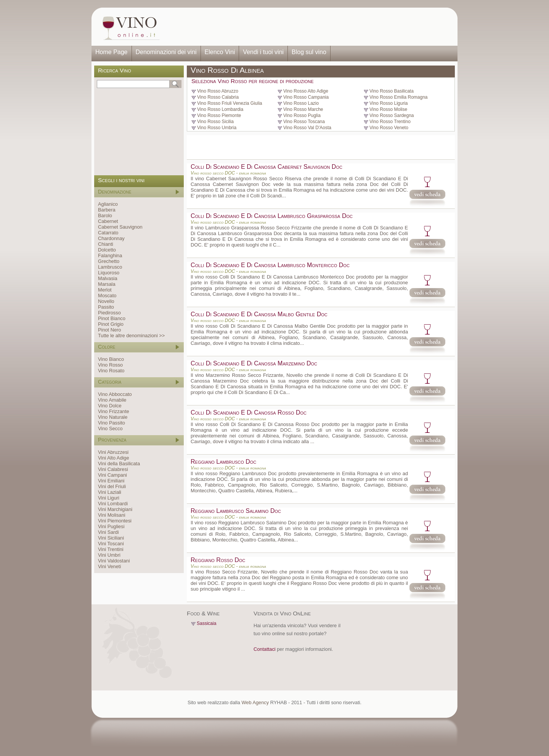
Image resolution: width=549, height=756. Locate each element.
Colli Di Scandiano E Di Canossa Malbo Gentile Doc (259, 314)
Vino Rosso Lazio (301, 103)
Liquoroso (109, 273)
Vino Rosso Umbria (217, 128)
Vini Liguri (109, 498)
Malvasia (108, 278)
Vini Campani (112, 475)
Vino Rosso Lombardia (220, 109)
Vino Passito (112, 423)
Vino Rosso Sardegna (392, 115)
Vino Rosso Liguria (389, 103)
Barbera (107, 210)
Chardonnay (111, 238)
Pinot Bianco (112, 318)
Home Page (112, 52)
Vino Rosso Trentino (390, 122)
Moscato (107, 296)
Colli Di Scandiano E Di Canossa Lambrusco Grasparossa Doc (272, 216)
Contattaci (265, 649)
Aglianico (108, 204)
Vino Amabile (112, 400)
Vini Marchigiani (115, 509)
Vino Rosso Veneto (389, 128)
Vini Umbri (109, 555)
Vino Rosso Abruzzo (218, 91)
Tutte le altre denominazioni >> (131, 336)
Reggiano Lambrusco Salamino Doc (236, 511)
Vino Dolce (110, 406)
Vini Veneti (109, 566)
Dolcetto (107, 250)
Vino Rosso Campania (306, 97)
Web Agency (255, 702)
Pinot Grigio (111, 324)
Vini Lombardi (113, 504)
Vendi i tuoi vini (263, 52)
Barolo (105, 215)
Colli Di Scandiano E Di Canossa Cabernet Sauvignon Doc (266, 167)
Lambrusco (110, 267)
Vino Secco (110, 428)
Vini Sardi (108, 532)
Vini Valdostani (114, 561)
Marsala (107, 284)
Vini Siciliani (111, 538)
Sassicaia (206, 623)
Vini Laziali (110, 492)
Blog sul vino (309, 52)
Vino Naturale (113, 417)
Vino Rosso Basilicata (392, 91)
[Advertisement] (311, 27)
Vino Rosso (110, 365)
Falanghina (110, 255)
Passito (106, 307)
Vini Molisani (112, 515)
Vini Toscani (111, 544)
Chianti (106, 244)
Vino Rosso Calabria (218, 97)
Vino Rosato (111, 371)
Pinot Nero (109, 330)
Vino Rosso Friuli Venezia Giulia (230, 103)
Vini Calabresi (113, 469)
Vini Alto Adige (114, 458)
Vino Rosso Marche (303, 109)
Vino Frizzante (114, 411)
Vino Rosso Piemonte (219, 115)
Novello (106, 301)
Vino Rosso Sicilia (215, 122)
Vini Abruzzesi (113, 452)
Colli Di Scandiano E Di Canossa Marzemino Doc (254, 363)
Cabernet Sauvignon (120, 227)
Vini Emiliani (111, 481)
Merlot (105, 290)
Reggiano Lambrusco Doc (223, 462)
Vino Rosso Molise (388, 109)
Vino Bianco (111, 359)
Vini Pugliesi (111, 526)
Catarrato (108, 233)
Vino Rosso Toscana (304, 122)
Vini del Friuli (112, 486)
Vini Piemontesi (115, 521)
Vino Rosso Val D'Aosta (307, 128)
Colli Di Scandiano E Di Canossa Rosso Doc (249, 412)
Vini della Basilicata (119, 464)
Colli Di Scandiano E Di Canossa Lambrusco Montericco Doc (270, 265)
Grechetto (109, 261)
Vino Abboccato (115, 394)
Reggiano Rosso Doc (218, 560)
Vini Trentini (111, 549)
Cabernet (108, 221)
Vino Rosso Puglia (302, 115)
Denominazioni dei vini (166, 52)
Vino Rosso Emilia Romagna (399, 97)
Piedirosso (109, 313)
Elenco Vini (220, 52)
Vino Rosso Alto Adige (306, 91)
